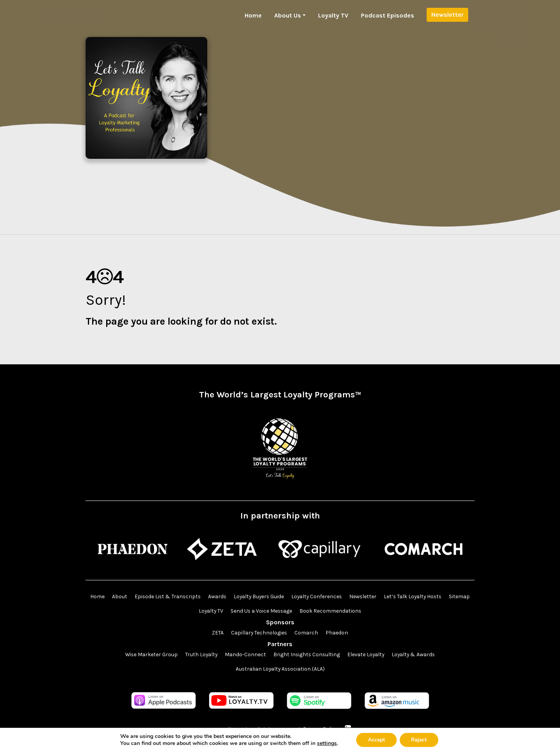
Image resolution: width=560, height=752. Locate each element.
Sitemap (194, 611)
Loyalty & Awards (415, 655)
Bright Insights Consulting (306, 655)
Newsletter (447, 15)
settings (326, 743)
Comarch (307, 633)
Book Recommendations (346, 611)
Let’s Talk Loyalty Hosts (430, 597)
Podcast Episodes (388, 15)
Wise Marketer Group (150, 655)
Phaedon (337, 633)
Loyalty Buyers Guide (272, 597)
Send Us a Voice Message (276, 611)
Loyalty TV (333, 15)
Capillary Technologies (259, 633)
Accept (376, 740)
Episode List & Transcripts (179, 597)
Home (253, 15)
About (130, 597)
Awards (230, 597)
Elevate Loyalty (367, 655)
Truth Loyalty (200, 655)
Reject (419, 740)
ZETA (217, 633)
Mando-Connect (245, 655)
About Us (288, 15)
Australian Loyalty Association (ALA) (280, 669)
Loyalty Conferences (332, 597)
